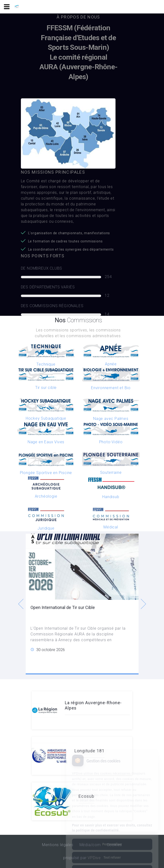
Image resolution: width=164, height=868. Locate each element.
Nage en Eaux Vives (46, 442)
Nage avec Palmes (111, 419)
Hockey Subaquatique (46, 418)
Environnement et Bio (111, 388)
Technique (46, 364)
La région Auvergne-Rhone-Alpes (93, 705)
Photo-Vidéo (111, 442)
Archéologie (46, 496)
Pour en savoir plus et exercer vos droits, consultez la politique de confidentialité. (112, 809)
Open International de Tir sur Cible (63, 607)
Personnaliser (112, 825)
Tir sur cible (46, 388)
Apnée (111, 364)
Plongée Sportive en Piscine (46, 473)
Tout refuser (112, 839)
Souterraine (111, 472)
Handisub (111, 497)
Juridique (46, 528)
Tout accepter (112, 852)
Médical (111, 527)
